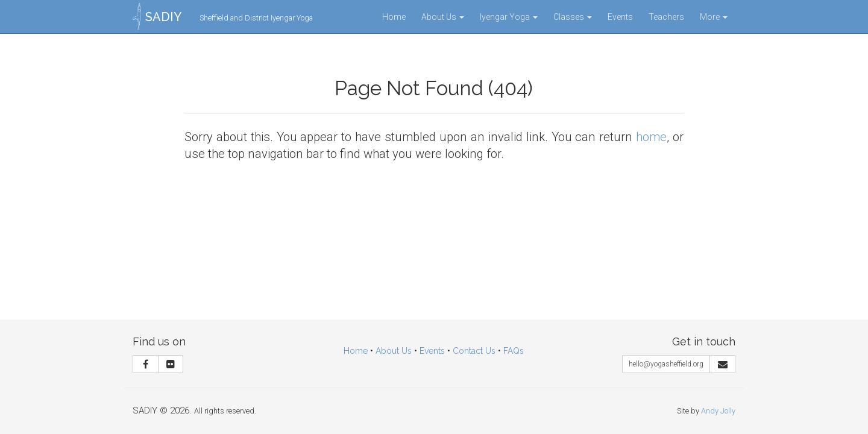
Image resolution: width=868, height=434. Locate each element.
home (651, 137)
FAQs (514, 351)
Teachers (666, 17)
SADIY (163, 17)
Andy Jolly (718, 411)
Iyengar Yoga (509, 17)
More (714, 17)
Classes (573, 17)
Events (620, 17)
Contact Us (474, 351)
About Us (443, 17)
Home (394, 17)
